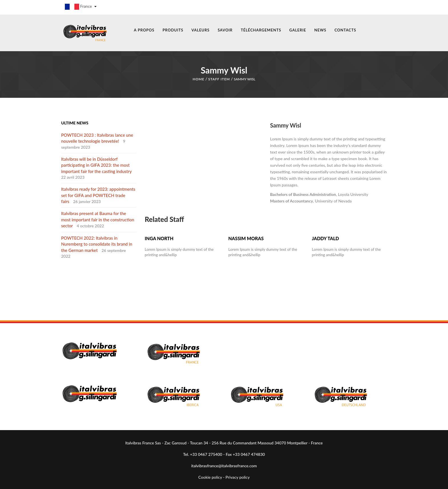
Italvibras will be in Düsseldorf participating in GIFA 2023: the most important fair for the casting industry (96, 164)
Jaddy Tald (325, 237)
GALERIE (298, 30)
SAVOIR (225, 30)
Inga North (159, 237)
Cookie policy (210, 476)
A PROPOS (144, 30)
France (81, 7)
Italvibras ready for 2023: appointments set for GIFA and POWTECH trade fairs (98, 194)
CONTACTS (345, 30)
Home (198, 78)
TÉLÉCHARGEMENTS (261, 30)
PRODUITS (173, 30)
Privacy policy (238, 476)
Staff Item (219, 78)
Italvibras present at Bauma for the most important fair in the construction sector (98, 219)
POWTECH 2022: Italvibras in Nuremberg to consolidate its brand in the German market (97, 243)
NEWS (320, 30)
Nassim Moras (246, 237)
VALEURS (200, 30)
